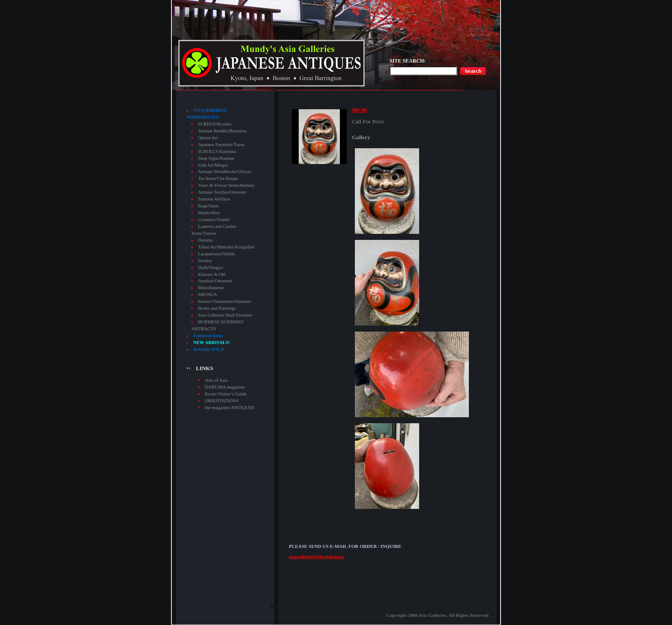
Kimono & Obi (212, 274)
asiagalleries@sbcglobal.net (316, 556)
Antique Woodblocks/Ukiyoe (225, 172)
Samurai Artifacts (214, 199)
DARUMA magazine (225, 387)
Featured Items (208, 336)
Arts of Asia (216, 380)
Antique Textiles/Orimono (222, 192)
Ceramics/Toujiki (214, 220)
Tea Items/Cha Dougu (218, 178)
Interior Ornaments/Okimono (225, 301)
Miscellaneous (211, 288)
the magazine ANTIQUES (229, 407)
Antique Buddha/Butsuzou (222, 131)
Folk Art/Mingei (213, 165)
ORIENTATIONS (222, 401)
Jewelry (205, 261)
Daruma (205, 240)
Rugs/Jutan (208, 206)
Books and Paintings (217, 308)
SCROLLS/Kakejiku (217, 151)
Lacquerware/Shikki (216, 254)
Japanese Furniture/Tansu (221, 145)
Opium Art (208, 138)
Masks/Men (209, 213)
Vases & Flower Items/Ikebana (226, 185)
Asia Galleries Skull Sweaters (225, 315)
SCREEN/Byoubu (215, 124)
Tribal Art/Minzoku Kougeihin (226, 247)
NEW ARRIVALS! (211, 342)
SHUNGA (207, 295)
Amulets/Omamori (215, 281)
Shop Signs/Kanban (216, 158)
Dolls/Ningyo (210, 268)
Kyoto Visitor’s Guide (226, 394)
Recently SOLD (208, 349)
